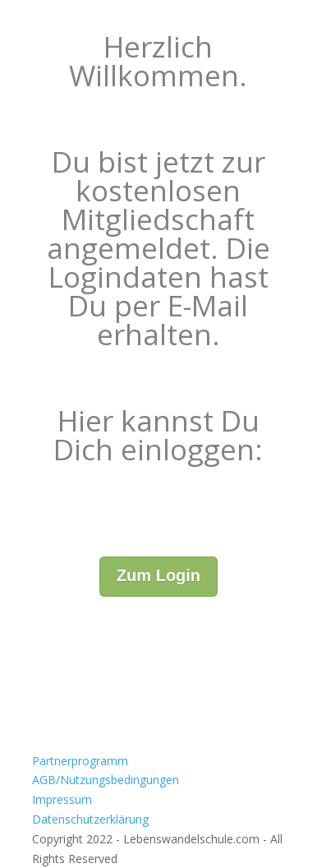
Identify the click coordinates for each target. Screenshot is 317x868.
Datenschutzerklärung (90, 819)
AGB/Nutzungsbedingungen (106, 780)
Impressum (62, 799)
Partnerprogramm (80, 761)
